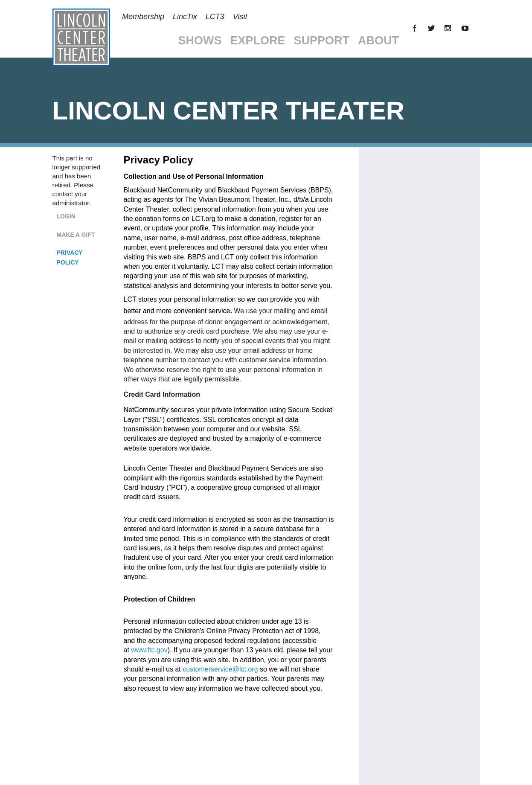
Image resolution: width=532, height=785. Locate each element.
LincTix (185, 17)
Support (322, 41)
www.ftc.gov (149, 650)
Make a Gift (76, 235)
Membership (143, 17)
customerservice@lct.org (220, 669)
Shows (200, 41)
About (378, 41)
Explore (258, 41)
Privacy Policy (70, 257)
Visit (240, 17)
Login (66, 216)
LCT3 (215, 17)
